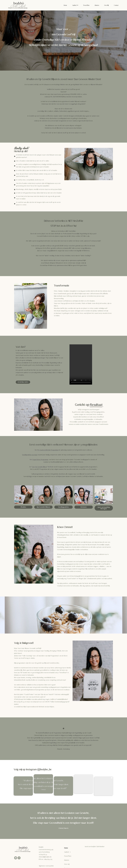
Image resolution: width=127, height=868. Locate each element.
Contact (116, 5)
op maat (35, 455)
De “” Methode (41, 467)
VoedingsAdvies (27, 455)
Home (65, 5)
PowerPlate (86, 5)
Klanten (97, 5)
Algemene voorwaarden (46, 866)
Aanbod (75, 5)
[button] (23, 786)
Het (47, 450)
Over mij (106, 5)
